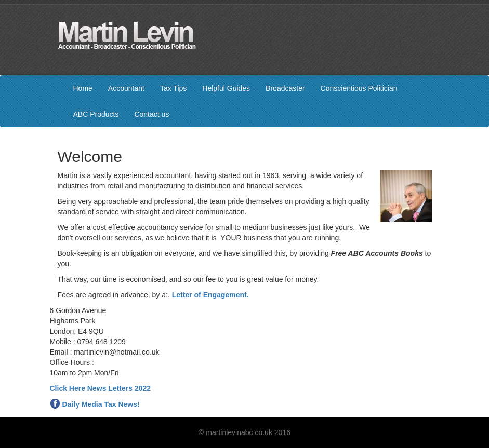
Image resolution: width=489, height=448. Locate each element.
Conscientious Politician (359, 88)
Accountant (126, 88)
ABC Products (96, 114)
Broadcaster (285, 88)
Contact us (151, 114)
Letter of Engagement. (210, 295)
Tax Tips (173, 88)
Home (83, 88)
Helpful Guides (226, 88)
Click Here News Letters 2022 (101, 388)
